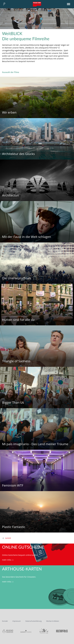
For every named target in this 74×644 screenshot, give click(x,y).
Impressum (17, 621)
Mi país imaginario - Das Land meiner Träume (35, 444)
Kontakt (5, 621)
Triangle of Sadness (16, 361)
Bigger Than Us (13, 403)
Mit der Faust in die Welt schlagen (27, 237)
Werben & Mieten (53, 621)
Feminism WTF (13, 485)
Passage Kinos (37, 4)
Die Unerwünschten (16, 278)
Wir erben (9, 112)
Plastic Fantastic (14, 527)
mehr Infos (8, 560)
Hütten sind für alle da (18, 320)
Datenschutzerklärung (33, 621)
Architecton (10, 195)
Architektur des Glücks (18, 154)
